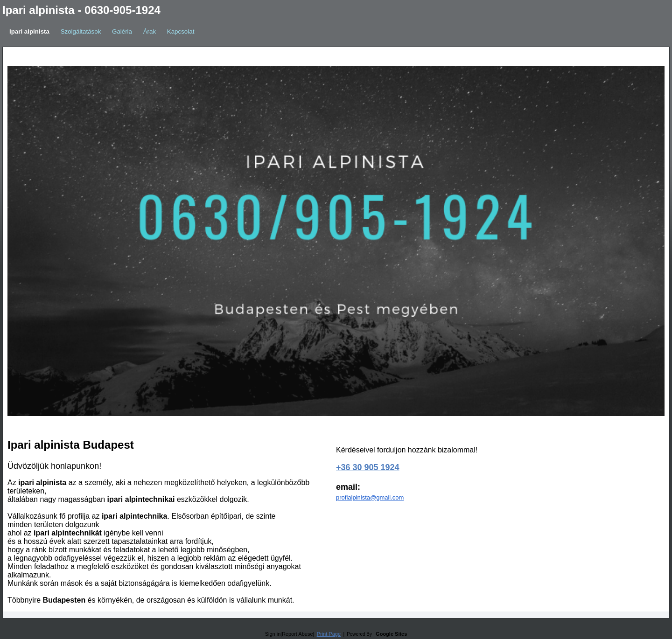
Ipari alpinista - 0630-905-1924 (81, 10)
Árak (150, 31)
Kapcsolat (181, 31)
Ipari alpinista (29, 31)
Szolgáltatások (81, 31)
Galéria (122, 31)
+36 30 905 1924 (368, 467)
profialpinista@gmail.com (370, 497)
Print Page (329, 634)
